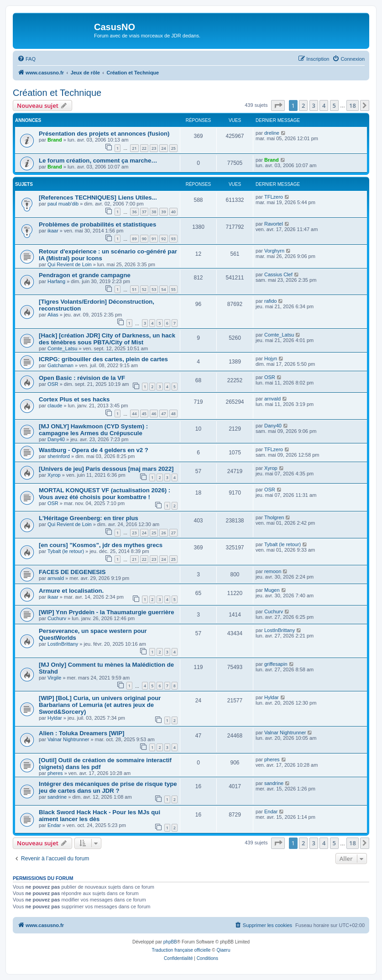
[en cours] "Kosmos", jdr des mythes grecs (101, 545)
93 (173, 239)
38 (154, 212)
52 (144, 289)
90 (144, 239)
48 (173, 414)
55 (173, 289)
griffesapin (276, 664)
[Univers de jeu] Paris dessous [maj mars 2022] (106, 469)
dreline (272, 133)
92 (163, 239)
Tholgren (274, 517)
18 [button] (353, 105)
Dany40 (56, 439)
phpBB (170, 942)
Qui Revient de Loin (70, 264)
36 (134, 212)
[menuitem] (26, 59)
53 (154, 289)
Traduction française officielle (181, 950)
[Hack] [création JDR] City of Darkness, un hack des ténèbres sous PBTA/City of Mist (107, 339)
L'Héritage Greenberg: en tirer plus (89, 518)
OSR (53, 384)
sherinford (59, 456)
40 (173, 212)
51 (134, 289)
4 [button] (324, 105)
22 (144, 148)
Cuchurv (57, 618)
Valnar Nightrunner (68, 739)
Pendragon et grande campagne (85, 275)
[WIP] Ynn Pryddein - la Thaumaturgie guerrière (107, 612)
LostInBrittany (63, 644)
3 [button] (314, 105)
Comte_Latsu (62, 348)
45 (144, 414)
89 (134, 239)
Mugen (272, 590)
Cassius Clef (278, 274)
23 (154, 148)
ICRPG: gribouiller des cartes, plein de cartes (103, 359)
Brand (55, 140)
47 (163, 414)
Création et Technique (57, 93)
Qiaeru (223, 950)
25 (173, 148)
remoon (273, 571)
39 (163, 212)
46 (154, 414)
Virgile (54, 678)
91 (154, 239)
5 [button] (334, 105)
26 (163, 533)
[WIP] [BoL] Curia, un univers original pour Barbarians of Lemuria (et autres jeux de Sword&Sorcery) (100, 705)
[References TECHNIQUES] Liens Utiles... (98, 198)
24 (163, 148)
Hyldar (55, 718)
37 (144, 212)
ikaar (53, 231)
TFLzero (274, 197)
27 (173, 533)
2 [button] (303, 105)
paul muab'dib (63, 204)
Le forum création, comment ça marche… (98, 161)
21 (134, 148)
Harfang (56, 281)
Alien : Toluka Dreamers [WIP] (81, 733)
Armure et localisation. (71, 591)
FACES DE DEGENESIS (72, 572)
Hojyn (271, 358)
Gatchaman (60, 365)
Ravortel (274, 224)
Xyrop (54, 475)
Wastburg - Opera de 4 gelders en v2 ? (94, 450)
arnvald (272, 399)
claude (55, 406)
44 (134, 414)
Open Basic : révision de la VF (82, 378)
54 (163, 289)
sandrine (57, 797)
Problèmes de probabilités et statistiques (97, 224)
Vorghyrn (274, 251)
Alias (53, 315)
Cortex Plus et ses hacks (74, 399)
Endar (54, 825)
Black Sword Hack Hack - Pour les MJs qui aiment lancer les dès (99, 816)
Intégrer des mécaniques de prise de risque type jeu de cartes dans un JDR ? (108, 787)
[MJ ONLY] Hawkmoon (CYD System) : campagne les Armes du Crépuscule (93, 430)
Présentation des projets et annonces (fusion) (104, 134)
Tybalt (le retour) (66, 551)
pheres (55, 773)
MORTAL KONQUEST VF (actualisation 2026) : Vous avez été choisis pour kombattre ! (105, 494)
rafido (271, 301)
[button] (278, 105)
